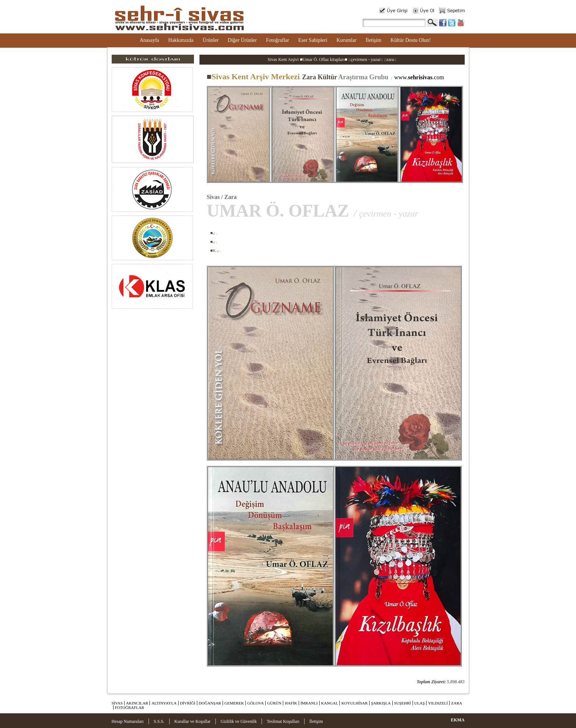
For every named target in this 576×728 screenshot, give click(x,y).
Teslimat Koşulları (283, 721)
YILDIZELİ (438, 703)
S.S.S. (159, 721)
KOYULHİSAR (354, 703)
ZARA (457, 703)
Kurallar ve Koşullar (193, 721)
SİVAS (117, 703)
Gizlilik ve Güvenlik (239, 721)
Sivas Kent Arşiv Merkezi (253, 77)
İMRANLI (309, 703)
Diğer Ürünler (242, 40)
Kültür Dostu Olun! (411, 40)
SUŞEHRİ (403, 703)
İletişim (373, 40)
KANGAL (330, 703)
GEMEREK (234, 703)
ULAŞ (420, 703)
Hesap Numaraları (128, 721)
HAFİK (291, 703)
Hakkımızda (181, 40)
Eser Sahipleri (313, 40)
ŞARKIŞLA (381, 703)
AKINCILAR (137, 703)
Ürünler (211, 40)
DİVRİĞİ (188, 703)
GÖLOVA (255, 703)
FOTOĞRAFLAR (130, 707)
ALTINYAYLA (164, 703)
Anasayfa (149, 40)
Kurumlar (346, 40)
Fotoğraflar (278, 40)
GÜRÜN (274, 703)
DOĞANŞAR (210, 703)
